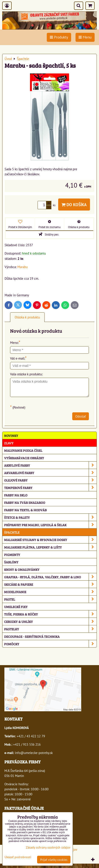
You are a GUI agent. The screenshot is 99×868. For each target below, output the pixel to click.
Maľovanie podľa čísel (23, 450)
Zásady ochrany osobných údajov (48, 847)
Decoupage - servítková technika (32, 636)
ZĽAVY (9, 443)
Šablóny (11, 562)
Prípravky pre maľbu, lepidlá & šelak (50, 525)
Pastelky (50, 629)
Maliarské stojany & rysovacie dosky (50, 540)
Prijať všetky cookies (54, 860)
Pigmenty (12, 554)
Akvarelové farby (50, 473)
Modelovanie (50, 592)
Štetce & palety (50, 517)
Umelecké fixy (16, 607)
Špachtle (12, 532)
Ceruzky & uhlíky (50, 621)
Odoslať (81, 416)
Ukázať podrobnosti (18, 857)
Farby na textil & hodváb (25, 510)
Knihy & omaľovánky (22, 569)
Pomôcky (50, 644)
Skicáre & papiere (50, 584)
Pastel (50, 599)
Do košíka (74, 205)
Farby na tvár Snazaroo (25, 502)
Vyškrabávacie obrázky (24, 458)
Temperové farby (50, 488)
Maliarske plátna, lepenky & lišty (50, 547)
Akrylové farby (50, 465)
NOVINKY (11, 435)
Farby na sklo (16, 495)
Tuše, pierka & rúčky (50, 614)
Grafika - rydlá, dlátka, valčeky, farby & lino (50, 577)
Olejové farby (50, 480)
